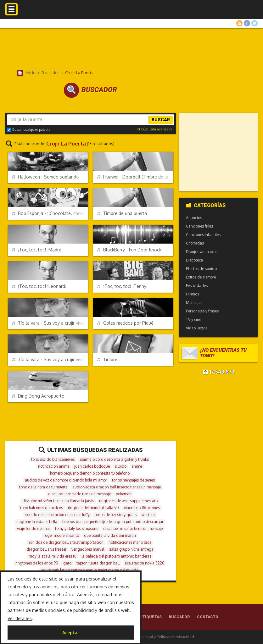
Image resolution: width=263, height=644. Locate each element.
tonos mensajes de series (133, 480)
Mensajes (194, 303)
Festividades (197, 286)
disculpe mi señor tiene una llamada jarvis (58, 501)
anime (137, 466)
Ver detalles (20, 618)
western (148, 515)
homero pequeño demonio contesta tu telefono (90, 473)
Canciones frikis (199, 226)
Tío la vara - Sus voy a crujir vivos (49, 359)
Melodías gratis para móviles (131, 15)
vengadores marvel (88, 549)
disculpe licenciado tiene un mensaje (79, 494)
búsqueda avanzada (155, 129)
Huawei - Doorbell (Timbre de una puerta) (135, 177)
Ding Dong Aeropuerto (38, 396)
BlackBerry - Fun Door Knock (129, 250)
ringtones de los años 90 (37, 563)
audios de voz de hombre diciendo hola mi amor (66, 480)
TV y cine (193, 319)
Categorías (206, 205)
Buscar (161, 120)
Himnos (193, 294)
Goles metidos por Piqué (125, 323)
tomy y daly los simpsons (77, 528)
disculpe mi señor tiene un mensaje (133, 528)
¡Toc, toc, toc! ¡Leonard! (39, 286)
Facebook (247, 23)
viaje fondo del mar (34, 528)
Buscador (179, 617)
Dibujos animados (202, 252)
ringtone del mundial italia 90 (93, 508)
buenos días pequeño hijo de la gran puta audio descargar (113, 522)
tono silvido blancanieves (53, 459)
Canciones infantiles (203, 235)
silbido (121, 466)
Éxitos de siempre (201, 277)
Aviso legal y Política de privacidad (164, 637)
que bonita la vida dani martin (110, 535)
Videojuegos (197, 328)
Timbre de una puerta (122, 213)
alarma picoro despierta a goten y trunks (114, 459)
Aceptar (71, 633)
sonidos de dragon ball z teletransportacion (66, 542)
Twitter (255, 23)
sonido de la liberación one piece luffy (57, 515)
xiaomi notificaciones (142, 508)
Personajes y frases (202, 311)
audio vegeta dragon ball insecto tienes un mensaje (117, 487)
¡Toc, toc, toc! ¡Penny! (122, 286)
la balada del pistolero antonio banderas (116, 556)
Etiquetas (151, 617)
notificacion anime (54, 466)
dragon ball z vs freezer (46, 549)
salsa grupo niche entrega (131, 549)
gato (67, 563)
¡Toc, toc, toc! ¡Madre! (37, 250)
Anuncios (194, 218)
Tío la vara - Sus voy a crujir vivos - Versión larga (50, 323)
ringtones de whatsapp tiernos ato (128, 501)
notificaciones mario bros (130, 542)
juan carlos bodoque (92, 466)
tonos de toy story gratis (116, 515)
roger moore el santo (61, 535)
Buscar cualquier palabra (29, 129)
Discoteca (194, 260)
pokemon (124, 494)
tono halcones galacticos (42, 508)
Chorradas (195, 243)
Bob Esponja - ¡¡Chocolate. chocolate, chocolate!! (50, 213)
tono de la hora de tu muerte (43, 487)
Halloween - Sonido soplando (45, 177)
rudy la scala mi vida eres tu (53, 556)
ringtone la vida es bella (37, 522)
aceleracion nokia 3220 (145, 563)
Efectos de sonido (201, 269)
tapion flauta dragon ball (98, 563)
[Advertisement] (131, 49)
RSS (239, 23)
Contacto (208, 617)
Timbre (107, 359)
